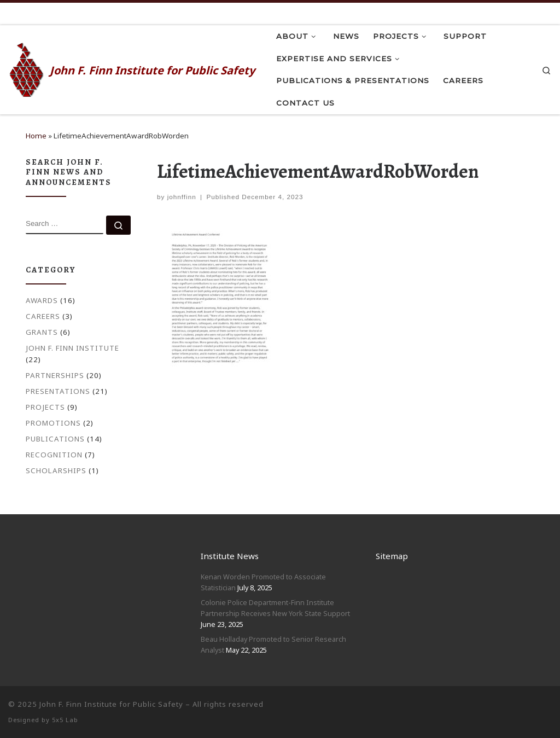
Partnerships (55, 375)
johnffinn (182, 197)
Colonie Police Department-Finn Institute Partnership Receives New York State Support (275, 608)
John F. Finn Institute (72, 348)
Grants (42, 332)
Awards (42, 300)
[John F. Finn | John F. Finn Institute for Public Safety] (27, 68)
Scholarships (56, 470)
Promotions (53, 423)
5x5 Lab (65, 720)
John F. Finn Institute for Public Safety (111, 704)
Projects (45, 407)
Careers (43, 316)
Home (36, 136)
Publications (55, 439)
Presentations (58, 391)
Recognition (54, 455)
